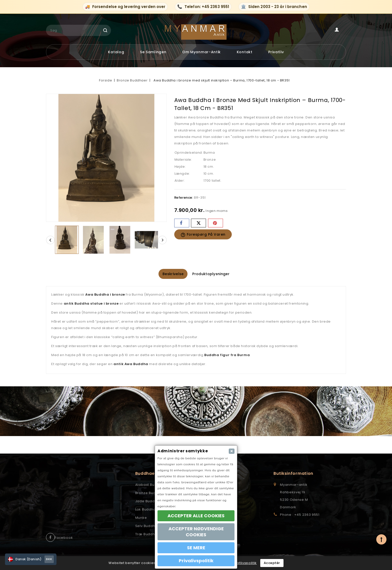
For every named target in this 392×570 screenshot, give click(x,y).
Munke (141, 518)
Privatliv (276, 52)
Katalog (116, 52)
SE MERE (196, 548)
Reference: (184, 198)
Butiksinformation (293, 474)
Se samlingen (153, 52)
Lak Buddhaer (148, 510)
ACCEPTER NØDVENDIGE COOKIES (196, 532)
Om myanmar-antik (201, 52)
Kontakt (245, 52)
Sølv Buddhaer (148, 526)
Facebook (64, 538)
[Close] (232, 451)
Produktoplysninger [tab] (214, 274)
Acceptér (272, 563)
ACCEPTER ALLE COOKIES (196, 516)
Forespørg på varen (203, 235)
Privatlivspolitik (244, 563)
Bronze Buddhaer (151, 493)
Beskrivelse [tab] (170, 274)
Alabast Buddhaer (152, 485)
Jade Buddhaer (149, 502)
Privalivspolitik (196, 561)
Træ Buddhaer (148, 535)
